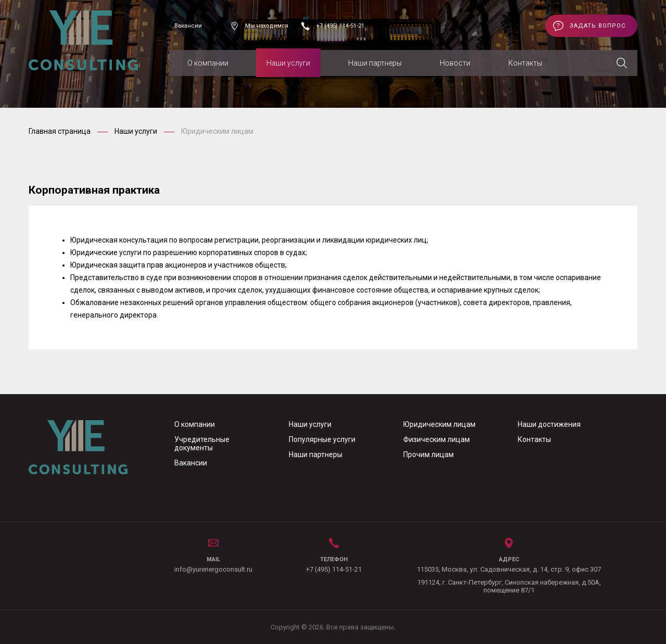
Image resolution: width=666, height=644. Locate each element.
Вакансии (188, 26)
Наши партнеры (375, 63)
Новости (455, 63)
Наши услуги (288, 63)
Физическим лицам (437, 439)
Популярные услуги (322, 439)
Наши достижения (549, 424)
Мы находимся (267, 26)
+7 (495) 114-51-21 (340, 26)
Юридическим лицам (439, 424)
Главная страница (60, 131)
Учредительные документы (202, 444)
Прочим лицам (428, 454)
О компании (208, 63)
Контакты (525, 63)
